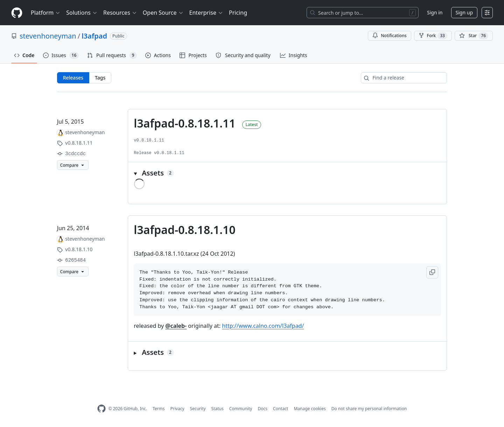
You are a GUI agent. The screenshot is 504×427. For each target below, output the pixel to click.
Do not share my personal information (369, 409)
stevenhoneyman (48, 36)
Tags (100, 78)
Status (218, 409)
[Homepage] (17, 13)
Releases (73, 78)
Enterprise (206, 13)
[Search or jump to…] (363, 13)
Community (241, 409)
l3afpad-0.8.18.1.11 (184, 123)
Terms (159, 409)
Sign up (464, 12)
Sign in (435, 12)
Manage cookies (310, 409)
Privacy (177, 409)
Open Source (163, 13)
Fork (433, 36)
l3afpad (94, 36)
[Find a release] (404, 78)
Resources (120, 13)
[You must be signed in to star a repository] (474, 36)
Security (198, 409)
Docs (262, 409)
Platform (46, 13)
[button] (287, 173)
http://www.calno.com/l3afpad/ (263, 326)
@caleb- (176, 326)
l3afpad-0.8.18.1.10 (184, 230)
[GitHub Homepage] (101, 409)
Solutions (82, 13)
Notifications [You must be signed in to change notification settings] (389, 36)
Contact (281, 409)
